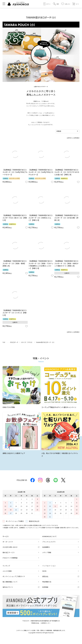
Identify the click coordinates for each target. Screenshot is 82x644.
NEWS (44, 571)
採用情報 (45, 587)
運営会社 (45, 576)
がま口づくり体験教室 (10, 558)
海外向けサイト (8, 587)
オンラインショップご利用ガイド (14, 576)
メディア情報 (47, 552)
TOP (4, 342)
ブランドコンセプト (49, 542)
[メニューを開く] (4, 4)
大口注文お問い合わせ (10, 547)
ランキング (6, 566)
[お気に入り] (66, 4)
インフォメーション (49, 566)
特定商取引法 (47, 582)
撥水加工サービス (9, 552)
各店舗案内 (46, 547)
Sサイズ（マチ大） (27, 342)
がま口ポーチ (14, 342)
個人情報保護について (10, 582)
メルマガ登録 (7, 571)
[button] (56, 4)
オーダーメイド (8, 542)
